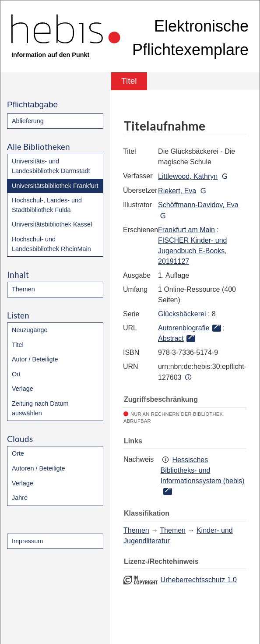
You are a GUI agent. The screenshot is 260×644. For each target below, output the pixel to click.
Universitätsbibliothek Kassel (52, 224)
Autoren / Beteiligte (39, 468)
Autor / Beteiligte (35, 359)
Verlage (23, 389)
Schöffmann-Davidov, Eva (198, 205)
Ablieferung (28, 121)
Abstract (171, 338)
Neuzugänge (30, 330)
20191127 (174, 261)
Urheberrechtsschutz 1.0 (199, 580)
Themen (23, 289)
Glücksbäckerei (182, 314)
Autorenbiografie (184, 328)
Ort (16, 374)
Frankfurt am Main (186, 230)
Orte (18, 453)
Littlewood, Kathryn (188, 176)
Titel (18, 345)
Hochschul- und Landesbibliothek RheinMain (51, 244)
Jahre (20, 498)
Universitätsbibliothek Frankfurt (55, 186)
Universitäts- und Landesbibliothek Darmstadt (51, 166)
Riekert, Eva (177, 191)
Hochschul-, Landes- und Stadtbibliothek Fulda (47, 205)
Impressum (27, 541)
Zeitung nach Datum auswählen (40, 408)
